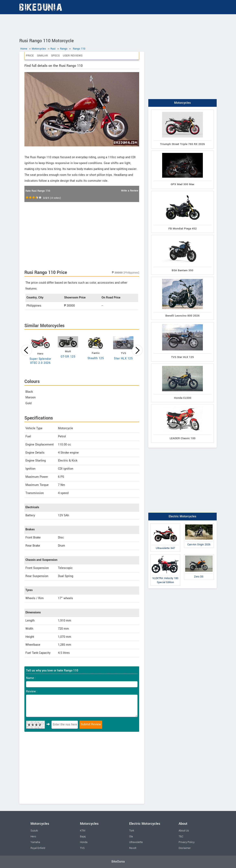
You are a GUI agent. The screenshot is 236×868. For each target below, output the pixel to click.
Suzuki (34, 831)
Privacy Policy (187, 842)
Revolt (133, 848)
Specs (55, 56)
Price (30, 56)
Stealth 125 (96, 358)
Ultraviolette (136, 842)
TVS (82, 848)
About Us (184, 831)
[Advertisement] (118, 25)
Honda (84, 842)
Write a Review (130, 191)
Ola (131, 837)
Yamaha (35, 842)
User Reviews (73, 56)
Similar (42, 56)
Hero (33, 837)
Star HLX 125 (123, 358)
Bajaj (83, 837)
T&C (181, 837)
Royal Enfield (38, 848)
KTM (83, 831)
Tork (132, 831)
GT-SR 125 (68, 357)
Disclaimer (185, 848)
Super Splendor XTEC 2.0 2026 (40, 361)
